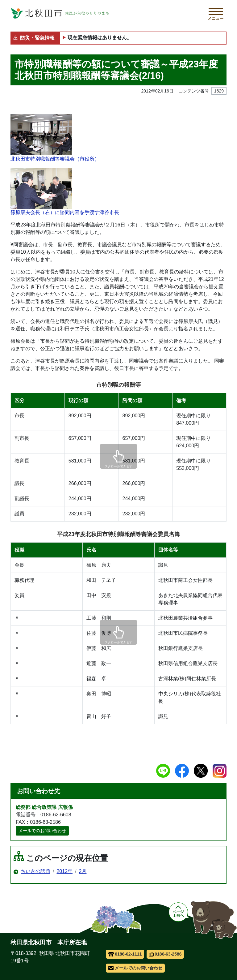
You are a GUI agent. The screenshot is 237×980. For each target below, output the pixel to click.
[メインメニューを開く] (216, 13)
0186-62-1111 (125, 954)
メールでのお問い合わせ (42, 831)
